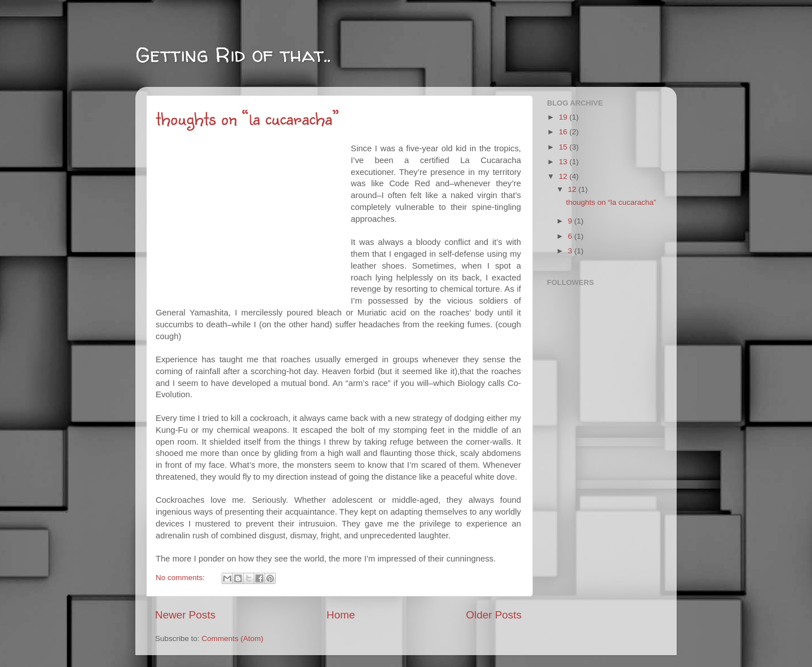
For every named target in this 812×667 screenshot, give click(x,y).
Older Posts (494, 615)
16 (564, 132)
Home (341, 615)
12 (564, 176)
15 (564, 147)
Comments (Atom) (233, 639)
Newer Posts (185, 615)
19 (564, 117)
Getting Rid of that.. (233, 54)
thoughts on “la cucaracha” (248, 118)
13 (564, 162)
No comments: (181, 578)
